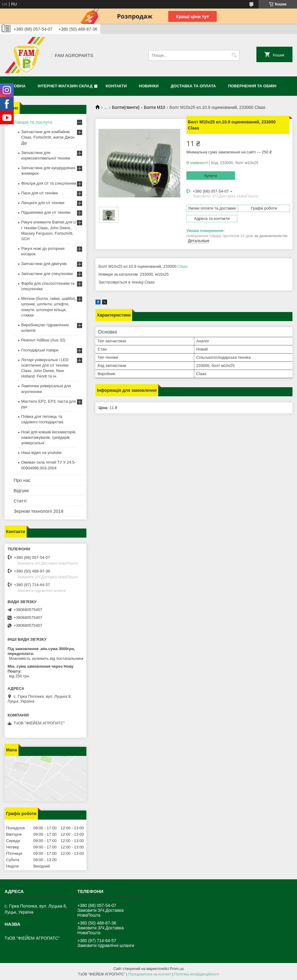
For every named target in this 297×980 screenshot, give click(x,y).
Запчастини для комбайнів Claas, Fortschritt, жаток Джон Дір (48, 137)
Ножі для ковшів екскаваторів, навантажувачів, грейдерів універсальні (49, 437)
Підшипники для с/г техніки (46, 212)
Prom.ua (177, 969)
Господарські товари (40, 350)
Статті (20, 501)
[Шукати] (234, 55)
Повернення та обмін (252, 86)
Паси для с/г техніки (40, 193)
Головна (16, 86)
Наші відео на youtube (41, 453)
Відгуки (21, 490)
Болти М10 (155, 107)
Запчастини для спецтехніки (47, 274)
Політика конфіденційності (197, 974)
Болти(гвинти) (126, 107)
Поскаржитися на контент (150, 974)
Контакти (116, 86)
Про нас (22, 480)
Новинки (149, 86)
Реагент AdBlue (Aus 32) (43, 340)
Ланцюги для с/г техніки (43, 203)
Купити (211, 176)
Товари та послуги (33, 122)
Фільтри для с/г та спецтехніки (49, 183)
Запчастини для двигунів (44, 264)
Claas (183, 266)
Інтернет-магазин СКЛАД (65, 86)
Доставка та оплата (193, 86)
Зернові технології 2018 (38, 511)
